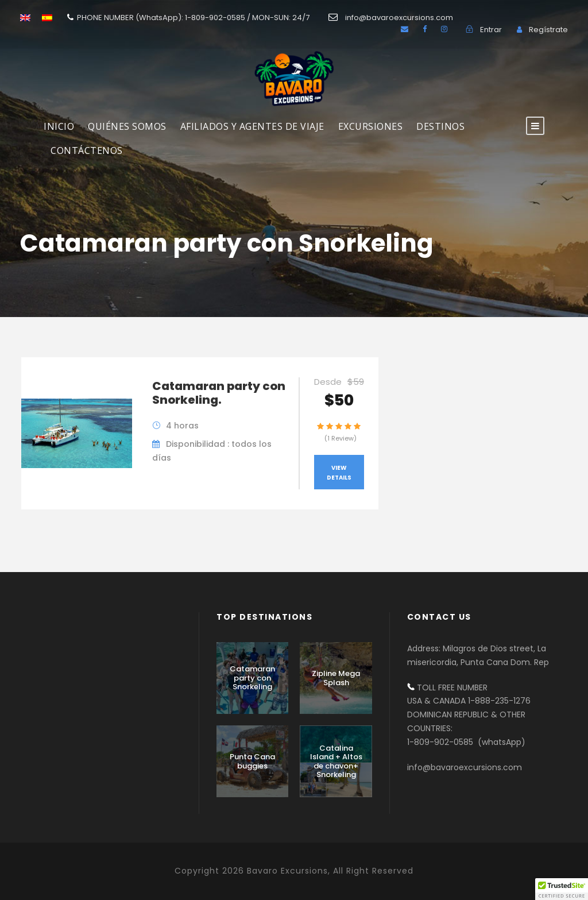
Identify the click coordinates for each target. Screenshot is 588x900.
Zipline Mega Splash (336, 678)
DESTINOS (440, 126)
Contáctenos (87, 150)
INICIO (59, 126)
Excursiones (371, 126)
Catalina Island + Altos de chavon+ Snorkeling (336, 762)
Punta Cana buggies (252, 761)
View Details (339, 473)
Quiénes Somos (127, 126)
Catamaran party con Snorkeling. (219, 393)
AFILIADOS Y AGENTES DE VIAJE (252, 126)
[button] (562, 889)
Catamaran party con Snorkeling (252, 678)
